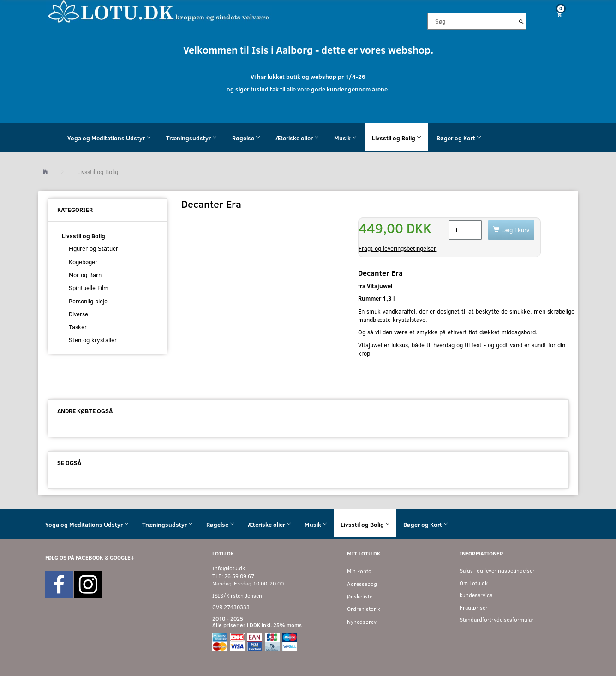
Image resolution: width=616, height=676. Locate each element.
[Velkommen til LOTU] (159, 11)
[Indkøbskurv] (556, 14)
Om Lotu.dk (474, 583)
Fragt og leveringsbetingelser (397, 248)
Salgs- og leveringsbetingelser (497, 570)
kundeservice (476, 595)
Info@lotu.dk (229, 568)
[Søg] (521, 21)
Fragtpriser (474, 607)
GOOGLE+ (122, 558)
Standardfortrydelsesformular (497, 619)
